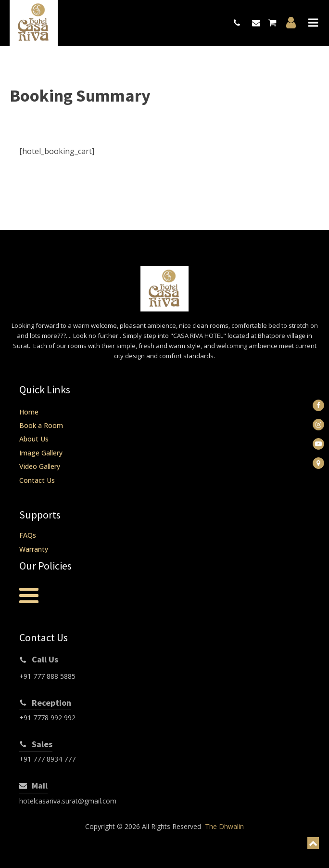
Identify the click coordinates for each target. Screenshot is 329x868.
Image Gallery (41, 453)
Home (29, 412)
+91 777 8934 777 (47, 759)
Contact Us (37, 480)
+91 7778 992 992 (47, 718)
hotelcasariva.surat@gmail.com (68, 801)
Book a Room (41, 425)
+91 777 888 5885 (47, 676)
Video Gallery (40, 466)
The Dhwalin (224, 826)
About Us (34, 439)
